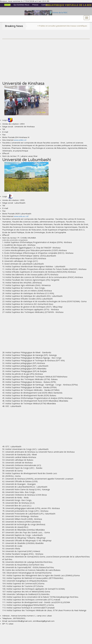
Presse (35, 5)
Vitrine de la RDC (46, 13)
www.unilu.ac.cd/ (21, 216)
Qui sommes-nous (21, 5)
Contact (45, 5)
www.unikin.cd (20, 140)
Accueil (7, 5)
